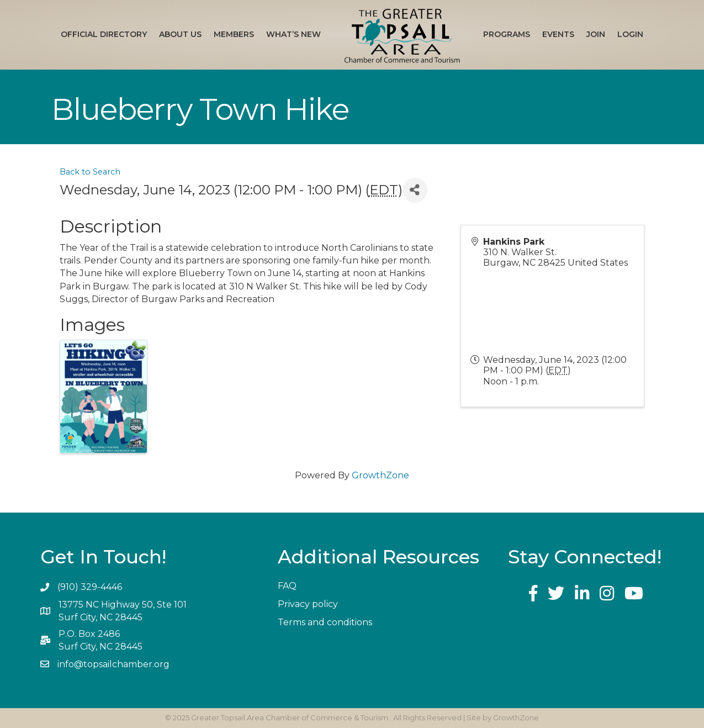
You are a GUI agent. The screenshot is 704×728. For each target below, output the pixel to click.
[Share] (415, 190)
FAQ (287, 586)
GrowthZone (380, 475)
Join (596, 34)
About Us (180, 34)
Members (234, 34)
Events (558, 34)
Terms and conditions (325, 622)
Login (630, 34)
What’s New (293, 34)
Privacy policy (308, 604)
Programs (507, 34)
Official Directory (104, 34)
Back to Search (90, 172)
